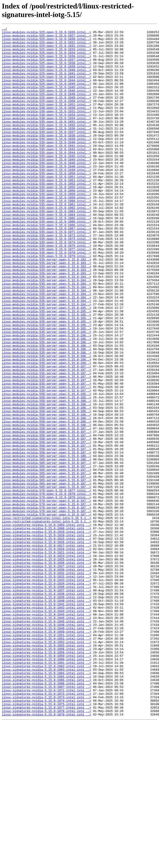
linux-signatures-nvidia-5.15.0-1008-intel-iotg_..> (47, 629)
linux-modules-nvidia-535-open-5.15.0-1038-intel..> (47, 157)
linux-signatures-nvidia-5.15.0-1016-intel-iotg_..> (47, 645)
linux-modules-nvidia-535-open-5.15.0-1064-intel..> (47, 252)
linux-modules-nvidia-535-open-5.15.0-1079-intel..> (47, 302)
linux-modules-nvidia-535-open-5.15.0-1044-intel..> (47, 178)
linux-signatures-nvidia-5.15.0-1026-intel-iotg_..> (47, 670)
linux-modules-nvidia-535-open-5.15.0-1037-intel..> (47, 153)
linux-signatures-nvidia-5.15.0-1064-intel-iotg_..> (47, 803)
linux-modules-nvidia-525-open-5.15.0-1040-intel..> (47, 79)
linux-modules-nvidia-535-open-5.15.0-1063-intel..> (47, 248)
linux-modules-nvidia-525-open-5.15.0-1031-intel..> (47, 46)
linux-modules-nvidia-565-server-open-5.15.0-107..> (47, 550)
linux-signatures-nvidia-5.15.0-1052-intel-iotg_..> (47, 765)
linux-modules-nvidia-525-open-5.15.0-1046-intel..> (47, 104)
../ (4, 29)
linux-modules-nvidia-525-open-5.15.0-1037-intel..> (47, 66)
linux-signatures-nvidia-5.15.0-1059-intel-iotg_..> (47, 782)
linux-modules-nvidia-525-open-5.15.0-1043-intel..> (47, 87)
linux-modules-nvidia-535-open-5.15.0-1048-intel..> (47, 195)
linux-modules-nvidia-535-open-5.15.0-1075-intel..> (47, 290)
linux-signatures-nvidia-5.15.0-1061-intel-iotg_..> (47, 790)
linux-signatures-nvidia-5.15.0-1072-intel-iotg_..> (47, 827)
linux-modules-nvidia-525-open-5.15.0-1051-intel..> (47, 120)
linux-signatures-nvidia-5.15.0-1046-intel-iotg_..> (47, 740)
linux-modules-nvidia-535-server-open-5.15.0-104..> (47, 327)
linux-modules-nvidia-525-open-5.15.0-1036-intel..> (47, 62)
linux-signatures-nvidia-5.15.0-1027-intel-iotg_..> (47, 674)
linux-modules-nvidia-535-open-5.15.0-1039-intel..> (47, 162)
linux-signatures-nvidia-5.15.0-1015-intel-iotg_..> (47, 641)
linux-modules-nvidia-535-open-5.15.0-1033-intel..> (47, 145)
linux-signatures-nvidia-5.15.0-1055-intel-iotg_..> (47, 769)
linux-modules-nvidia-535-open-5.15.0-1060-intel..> (47, 236)
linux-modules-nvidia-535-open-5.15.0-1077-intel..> (47, 294)
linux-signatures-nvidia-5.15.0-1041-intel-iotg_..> (47, 720)
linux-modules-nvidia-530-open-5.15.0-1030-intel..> (47, 124)
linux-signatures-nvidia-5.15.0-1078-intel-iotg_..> (47, 848)
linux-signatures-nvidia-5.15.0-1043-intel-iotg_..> (47, 724)
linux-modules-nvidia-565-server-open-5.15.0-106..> (47, 542)
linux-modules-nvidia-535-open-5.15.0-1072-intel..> (47, 277)
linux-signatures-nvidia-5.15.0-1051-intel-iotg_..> (47, 757)
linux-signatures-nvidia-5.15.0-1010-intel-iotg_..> (47, 633)
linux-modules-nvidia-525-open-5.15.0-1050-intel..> (47, 116)
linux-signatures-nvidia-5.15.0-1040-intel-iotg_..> (47, 716)
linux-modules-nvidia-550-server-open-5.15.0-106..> (47, 476)
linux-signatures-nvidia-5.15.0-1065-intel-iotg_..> (47, 807)
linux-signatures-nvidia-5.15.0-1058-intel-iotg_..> (47, 778)
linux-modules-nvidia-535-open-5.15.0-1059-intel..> (47, 232)
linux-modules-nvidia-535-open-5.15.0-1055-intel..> (47, 219)
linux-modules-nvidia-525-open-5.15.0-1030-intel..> (47, 42)
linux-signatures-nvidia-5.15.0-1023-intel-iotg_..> (47, 662)
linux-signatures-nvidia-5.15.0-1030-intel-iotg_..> (47, 678)
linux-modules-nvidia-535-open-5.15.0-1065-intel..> (47, 257)
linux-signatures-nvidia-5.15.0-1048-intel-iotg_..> (47, 745)
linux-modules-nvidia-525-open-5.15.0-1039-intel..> (47, 75)
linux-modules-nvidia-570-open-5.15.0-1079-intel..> (47, 592)
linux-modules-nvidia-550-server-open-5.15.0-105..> (47, 468)
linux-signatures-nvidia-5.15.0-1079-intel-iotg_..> (47, 852)
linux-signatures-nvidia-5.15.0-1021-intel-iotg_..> (47, 658)
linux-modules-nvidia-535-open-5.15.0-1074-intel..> (47, 286)
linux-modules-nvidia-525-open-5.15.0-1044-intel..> (47, 91)
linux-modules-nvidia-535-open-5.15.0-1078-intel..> (47, 298)
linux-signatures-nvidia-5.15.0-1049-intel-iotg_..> (47, 749)
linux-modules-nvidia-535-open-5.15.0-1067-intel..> (47, 269)
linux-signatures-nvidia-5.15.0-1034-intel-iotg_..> (47, 695)
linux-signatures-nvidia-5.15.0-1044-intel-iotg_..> (47, 728)
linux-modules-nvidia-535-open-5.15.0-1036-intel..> (47, 149)
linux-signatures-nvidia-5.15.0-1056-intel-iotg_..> (47, 774)
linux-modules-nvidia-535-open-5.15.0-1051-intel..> (47, 207)
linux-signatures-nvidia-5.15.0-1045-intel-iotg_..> (47, 732)
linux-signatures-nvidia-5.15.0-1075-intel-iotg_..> (47, 840)
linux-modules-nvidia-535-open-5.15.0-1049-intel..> (47, 199)
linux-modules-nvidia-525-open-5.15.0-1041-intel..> (47, 83)
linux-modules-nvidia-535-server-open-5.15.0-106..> (47, 397)
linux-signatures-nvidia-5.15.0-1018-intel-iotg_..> (47, 654)
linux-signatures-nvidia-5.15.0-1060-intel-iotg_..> (47, 786)
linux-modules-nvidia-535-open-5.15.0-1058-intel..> (47, 228)
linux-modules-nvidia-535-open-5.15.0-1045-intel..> (47, 182)
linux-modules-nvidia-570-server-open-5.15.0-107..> (47, 596)
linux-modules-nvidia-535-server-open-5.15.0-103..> (47, 306)
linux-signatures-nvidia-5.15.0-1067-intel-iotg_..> (47, 819)
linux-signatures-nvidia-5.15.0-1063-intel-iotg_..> (47, 798)
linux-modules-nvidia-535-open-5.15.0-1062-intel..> (47, 244)
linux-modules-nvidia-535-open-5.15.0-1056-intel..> (47, 224)
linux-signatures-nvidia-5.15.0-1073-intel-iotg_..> (47, 831)
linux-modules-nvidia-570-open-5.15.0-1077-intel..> (47, 583)
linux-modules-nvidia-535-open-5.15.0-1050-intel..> (47, 203)
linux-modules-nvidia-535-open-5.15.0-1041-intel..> (47, 170)
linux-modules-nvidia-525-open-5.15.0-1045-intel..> (47, 95)
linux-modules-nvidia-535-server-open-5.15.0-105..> (47, 364)
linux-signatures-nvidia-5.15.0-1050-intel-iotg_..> (47, 753)
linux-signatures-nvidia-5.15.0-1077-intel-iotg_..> (47, 844)
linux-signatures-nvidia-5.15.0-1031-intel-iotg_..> (47, 683)
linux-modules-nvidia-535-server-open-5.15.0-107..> (47, 434)
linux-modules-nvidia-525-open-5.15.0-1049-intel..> (47, 112)
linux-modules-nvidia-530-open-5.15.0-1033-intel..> (47, 133)
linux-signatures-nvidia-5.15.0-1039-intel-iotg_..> (47, 712)
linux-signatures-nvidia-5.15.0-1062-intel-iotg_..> (47, 794)
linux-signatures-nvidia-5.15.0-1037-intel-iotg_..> (47, 703)
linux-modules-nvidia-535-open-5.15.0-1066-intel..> (47, 261)
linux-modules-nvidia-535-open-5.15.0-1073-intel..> (47, 281)
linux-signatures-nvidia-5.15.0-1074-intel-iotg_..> (47, 836)
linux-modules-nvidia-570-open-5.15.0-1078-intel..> (47, 587)
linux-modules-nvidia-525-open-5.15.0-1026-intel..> (47, 33)
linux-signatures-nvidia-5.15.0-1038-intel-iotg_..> (47, 707)
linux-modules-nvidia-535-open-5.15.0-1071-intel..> (47, 273)
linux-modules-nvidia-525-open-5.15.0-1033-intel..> (47, 54)
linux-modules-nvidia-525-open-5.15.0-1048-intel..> (47, 108)
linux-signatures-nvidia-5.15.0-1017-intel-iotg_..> (47, 650)
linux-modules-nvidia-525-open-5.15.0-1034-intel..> (47, 58)
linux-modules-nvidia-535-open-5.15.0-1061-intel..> (47, 240)
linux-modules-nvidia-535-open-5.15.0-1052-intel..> (47, 215)
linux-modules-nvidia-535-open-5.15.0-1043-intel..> (47, 174)
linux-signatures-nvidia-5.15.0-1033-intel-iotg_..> (47, 691)
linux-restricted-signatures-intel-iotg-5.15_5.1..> (47, 616)
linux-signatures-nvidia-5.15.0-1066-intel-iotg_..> (47, 811)
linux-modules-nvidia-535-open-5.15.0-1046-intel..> (47, 190)
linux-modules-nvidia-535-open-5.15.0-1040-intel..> (47, 166)
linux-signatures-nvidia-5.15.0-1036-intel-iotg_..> (47, 699)
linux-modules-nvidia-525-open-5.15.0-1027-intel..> (47, 37)
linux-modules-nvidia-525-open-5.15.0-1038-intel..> (47, 71)
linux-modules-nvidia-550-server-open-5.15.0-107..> (47, 509)
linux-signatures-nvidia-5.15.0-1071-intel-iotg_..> (47, 823)
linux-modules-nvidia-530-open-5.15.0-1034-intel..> (47, 137)
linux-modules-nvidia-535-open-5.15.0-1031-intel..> (47, 141)
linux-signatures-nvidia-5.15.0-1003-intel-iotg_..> (47, 625)
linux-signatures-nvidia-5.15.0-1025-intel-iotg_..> (47, 666)
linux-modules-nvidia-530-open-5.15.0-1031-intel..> (47, 128)
